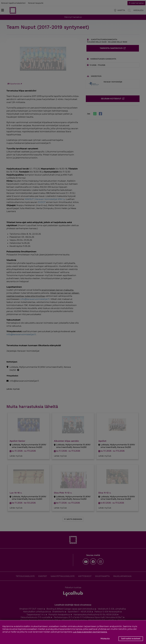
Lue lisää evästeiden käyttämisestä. (90, 632)
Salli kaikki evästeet (131, 639)
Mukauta (105, 639)
